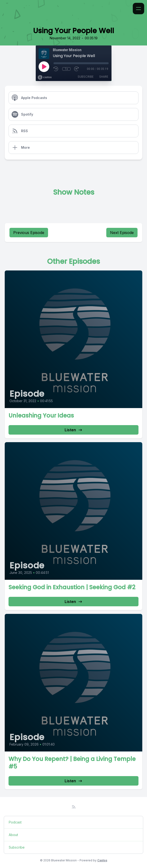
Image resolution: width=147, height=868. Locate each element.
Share (104, 77)
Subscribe (86, 77)
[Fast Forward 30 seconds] (77, 69)
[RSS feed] (74, 807)
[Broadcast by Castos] (45, 77)
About (13, 835)
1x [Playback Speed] (66, 69)
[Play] (44, 67)
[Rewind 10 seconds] (56, 69)
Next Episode (122, 233)
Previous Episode (29, 233)
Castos (102, 860)
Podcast (15, 822)
